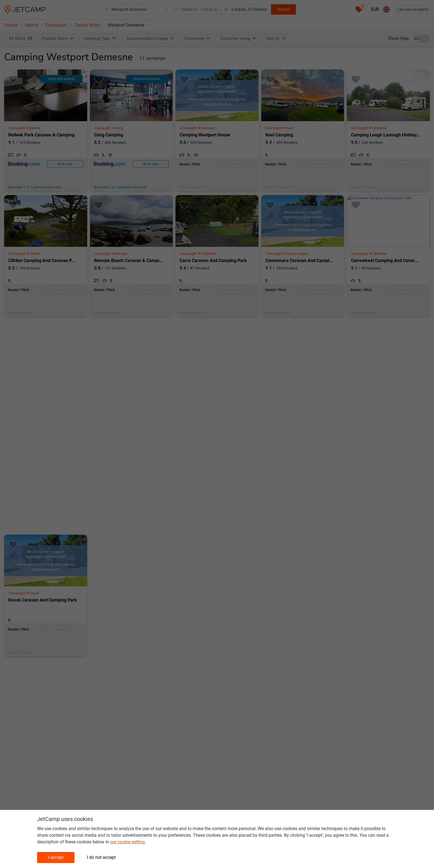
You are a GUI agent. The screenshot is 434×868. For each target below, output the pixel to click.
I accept (56, 857)
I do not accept (101, 857)
